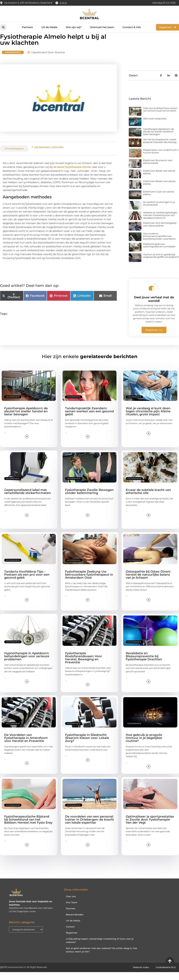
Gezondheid (13, 60)
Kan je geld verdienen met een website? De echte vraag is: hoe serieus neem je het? (101, 958)
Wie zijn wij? (74, 27)
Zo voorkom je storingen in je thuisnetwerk (159, 211)
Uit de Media (49, 27)
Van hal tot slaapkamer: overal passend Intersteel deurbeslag (160, 149)
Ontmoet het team (102, 27)
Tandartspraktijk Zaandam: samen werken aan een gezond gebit (89, 419)
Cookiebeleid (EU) (166, 975)
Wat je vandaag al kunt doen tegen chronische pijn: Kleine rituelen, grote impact (148, 419)
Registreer (72, 941)
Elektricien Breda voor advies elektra (159, 180)
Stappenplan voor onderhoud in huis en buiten (161, 159)
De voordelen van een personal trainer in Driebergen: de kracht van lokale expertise (89, 827)
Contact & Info (132, 27)
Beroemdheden (75, 922)
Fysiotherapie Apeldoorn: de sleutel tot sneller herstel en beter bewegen (159, 139)
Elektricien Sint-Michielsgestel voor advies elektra (160, 232)
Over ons (71, 904)
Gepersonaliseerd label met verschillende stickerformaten (27, 499)
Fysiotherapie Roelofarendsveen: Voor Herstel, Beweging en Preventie (84, 666)
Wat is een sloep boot (155, 126)
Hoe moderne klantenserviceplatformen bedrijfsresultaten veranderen (159, 244)
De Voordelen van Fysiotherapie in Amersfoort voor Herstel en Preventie (26, 746)
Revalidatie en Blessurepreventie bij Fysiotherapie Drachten (144, 664)
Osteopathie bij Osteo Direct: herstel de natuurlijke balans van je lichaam (148, 583)
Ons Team (72, 910)
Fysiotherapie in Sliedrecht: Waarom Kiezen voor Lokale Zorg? (87, 746)
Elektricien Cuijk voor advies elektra (159, 201)
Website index (141, 975)
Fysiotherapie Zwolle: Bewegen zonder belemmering (89, 499)
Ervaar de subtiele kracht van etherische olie (148, 499)
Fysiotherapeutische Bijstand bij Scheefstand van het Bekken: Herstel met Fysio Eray (28, 827)
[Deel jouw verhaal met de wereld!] (154, 295)
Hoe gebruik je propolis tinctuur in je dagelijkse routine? (144, 746)
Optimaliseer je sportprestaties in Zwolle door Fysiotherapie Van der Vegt (150, 827)
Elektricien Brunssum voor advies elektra (158, 170)
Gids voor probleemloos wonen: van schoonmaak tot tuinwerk (160, 117)
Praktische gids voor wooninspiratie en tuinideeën (159, 253)
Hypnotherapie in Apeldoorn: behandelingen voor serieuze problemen (27, 664)
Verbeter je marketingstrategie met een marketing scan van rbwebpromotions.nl (160, 223)
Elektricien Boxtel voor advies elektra (159, 190)
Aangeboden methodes (49, 155)
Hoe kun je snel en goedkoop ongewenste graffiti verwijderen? (161, 263)
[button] (3, 27)
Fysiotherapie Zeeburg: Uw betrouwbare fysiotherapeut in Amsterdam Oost (89, 583)
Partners (27, 27)
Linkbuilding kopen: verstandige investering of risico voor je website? (100, 948)
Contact (70, 935)
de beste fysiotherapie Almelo (73, 175)
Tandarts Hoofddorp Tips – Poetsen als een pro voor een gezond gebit (27, 583)
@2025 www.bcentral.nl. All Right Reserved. (24, 975)
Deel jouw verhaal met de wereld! (154, 307)
